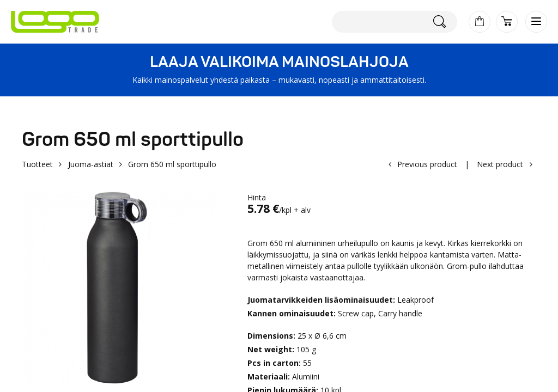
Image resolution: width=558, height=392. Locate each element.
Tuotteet (37, 164)
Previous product (427, 164)
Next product (500, 164)
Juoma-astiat (91, 164)
